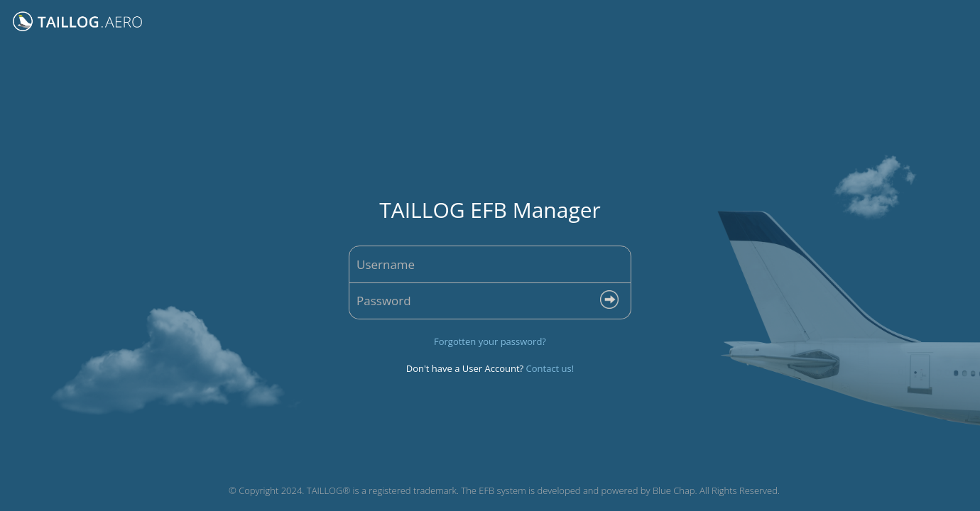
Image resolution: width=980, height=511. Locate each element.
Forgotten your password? (490, 341)
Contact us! (550, 368)
